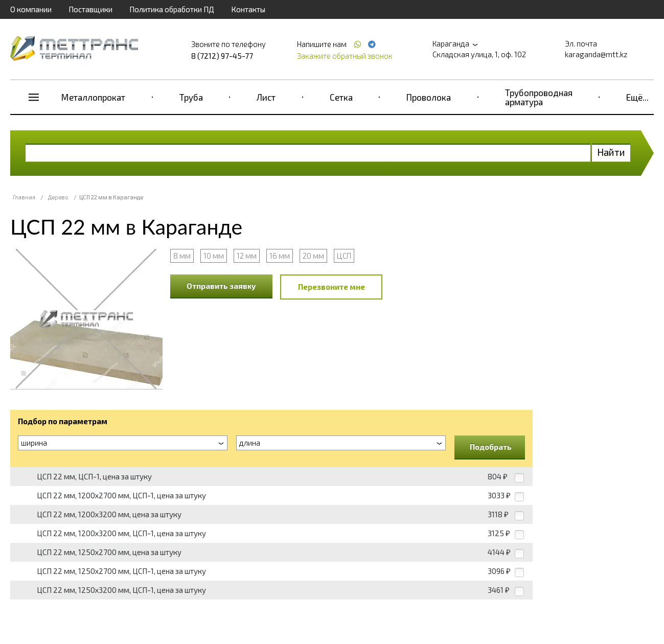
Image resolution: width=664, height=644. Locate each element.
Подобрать (491, 447)
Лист (266, 97)
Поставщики (90, 9)
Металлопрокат (93, 97)
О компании (31, 9)
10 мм (214, 256)
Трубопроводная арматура (539, 97)
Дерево (58, 197)
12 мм (247, 256)
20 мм (313, 256)
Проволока (429, 97)
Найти (611, 152)
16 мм (280, 256)
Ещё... (637, 97)
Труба (191, 97)
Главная (24, 197)
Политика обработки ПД (172, 9)
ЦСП (344, 256)
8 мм (182, 256)
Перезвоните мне (331, 287)
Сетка (341, 97)
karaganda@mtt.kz (596, 54)
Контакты (248, 9)
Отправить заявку (221, 286)
